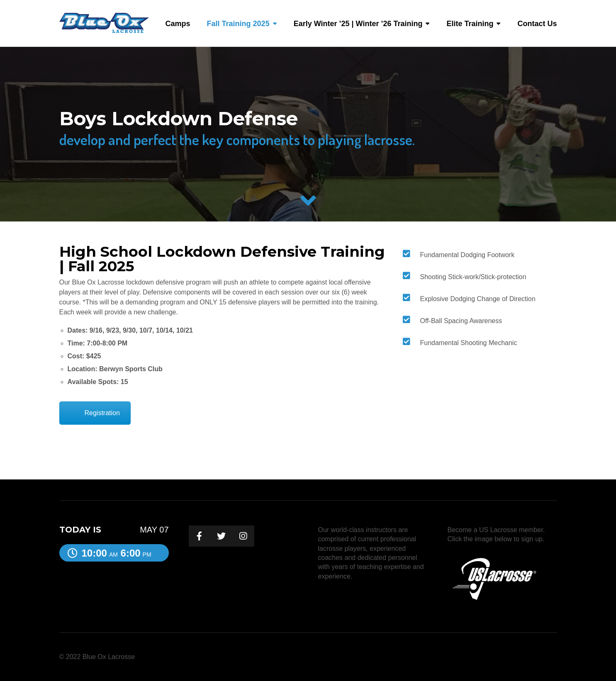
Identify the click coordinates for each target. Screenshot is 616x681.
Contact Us (537, 24)
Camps (178, 24)
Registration (102, 413)
